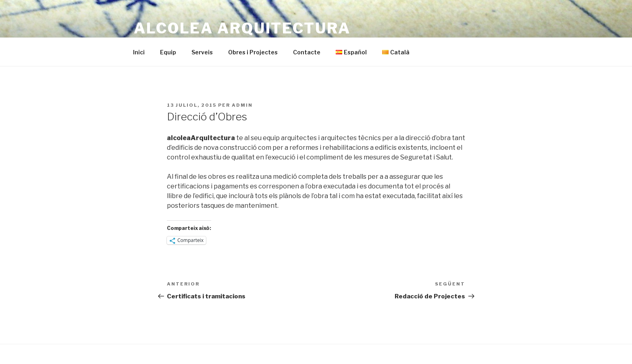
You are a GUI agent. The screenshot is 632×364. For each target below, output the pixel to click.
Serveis (202, 52)
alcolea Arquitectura (242, 28)
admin (242, 105)
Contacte (307, 52)
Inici (139, 52)
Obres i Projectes (253, 52)
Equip (168, 52)
